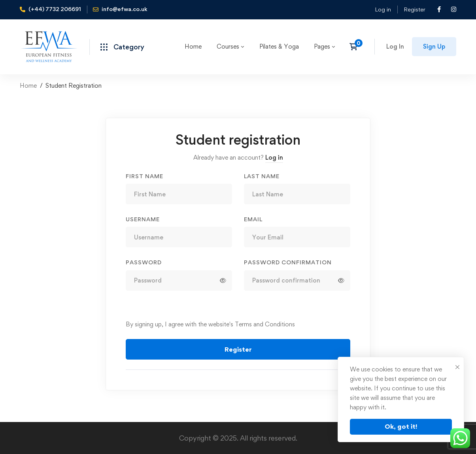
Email (253, 219)
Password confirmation (288, 262)
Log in (383, 9)
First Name (144, 176)
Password (144, 262)
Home (28, 86)
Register (415, 9)
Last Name (262, 176)
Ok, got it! (401, 426)
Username (143, 219)
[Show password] (223, 281)
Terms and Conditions (265, 324)
